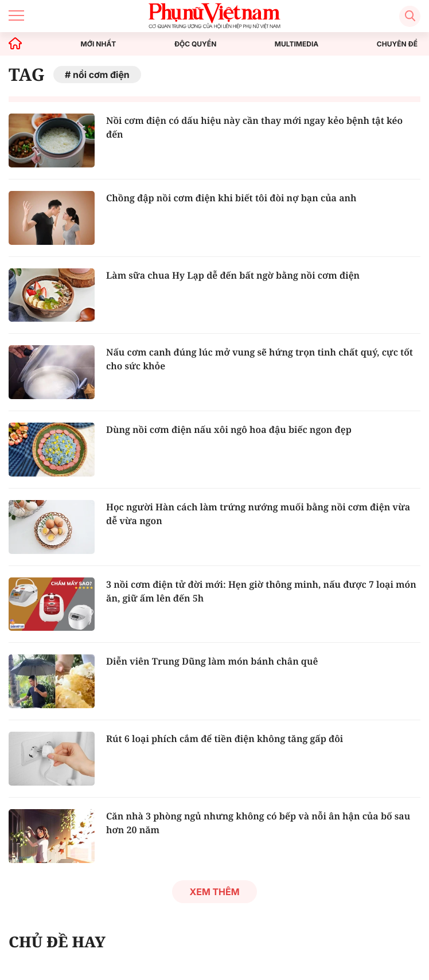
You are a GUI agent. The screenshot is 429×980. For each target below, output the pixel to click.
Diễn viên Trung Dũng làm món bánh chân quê (212, 661)
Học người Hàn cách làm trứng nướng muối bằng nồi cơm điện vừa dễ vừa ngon (258, 514)
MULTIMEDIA (297, 44)
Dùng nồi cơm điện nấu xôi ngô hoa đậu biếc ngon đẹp (229, 430)
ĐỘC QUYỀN (195, 44)
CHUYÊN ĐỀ (397, 44)
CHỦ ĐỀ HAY (57, 942)
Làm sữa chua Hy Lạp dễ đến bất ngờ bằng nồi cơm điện (233, 275)
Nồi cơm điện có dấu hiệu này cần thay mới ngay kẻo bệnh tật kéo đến (254, 127)
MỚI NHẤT (99, 44)
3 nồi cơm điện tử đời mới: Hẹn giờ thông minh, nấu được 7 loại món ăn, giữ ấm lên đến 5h (261, 591)
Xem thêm (214, 892)
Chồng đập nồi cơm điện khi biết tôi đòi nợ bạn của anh (231, 198)
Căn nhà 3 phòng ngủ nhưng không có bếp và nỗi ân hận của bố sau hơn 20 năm (258, 823)
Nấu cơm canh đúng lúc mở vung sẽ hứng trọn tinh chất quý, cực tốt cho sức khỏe (260, 359)
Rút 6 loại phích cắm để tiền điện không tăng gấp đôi (225, 739)
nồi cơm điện (101, 75)
